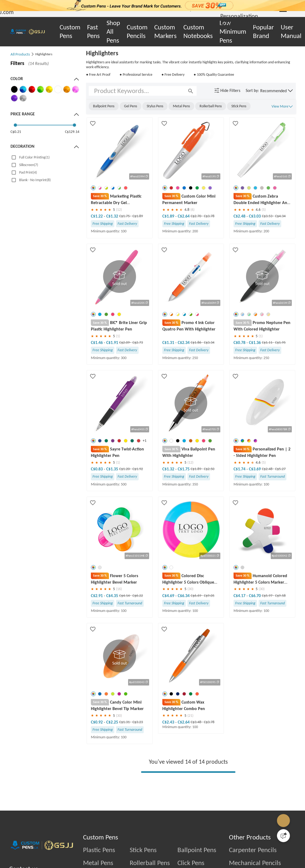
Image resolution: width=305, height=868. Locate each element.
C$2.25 (112, 731)
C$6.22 (138, 604)
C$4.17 (240, 604)
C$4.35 (112, 604)
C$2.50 (209, 469)
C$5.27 (280, 469)
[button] (277, 91)
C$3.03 (255, 216)
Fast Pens (93, 32)
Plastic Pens (99, 859)
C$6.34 (184, 604)
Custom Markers (165, 32)
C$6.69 (196, 604)
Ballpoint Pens (197, 859)
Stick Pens (143, 859)
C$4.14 (125, 604)
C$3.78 (209, 216)
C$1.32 (112, 216)
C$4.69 (169, 604)
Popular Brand (263, 32)
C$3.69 (255, 469)
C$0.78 (240, 343)
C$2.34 (184, 343)
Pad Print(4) (28, 172)
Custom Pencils (137, 32)
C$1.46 (97, 343)
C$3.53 (268, 216)
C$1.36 (255, 343)
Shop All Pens (113, 32)
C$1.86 (196, 343)
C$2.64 (184, 216)
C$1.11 (268, 343)
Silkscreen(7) (29, 165)
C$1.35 (112, 478)
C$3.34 (209, 343)
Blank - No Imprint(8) (35, 180)
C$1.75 (125, 216)
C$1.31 (169, 343)
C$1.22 (97, 216)
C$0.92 (97, 731)
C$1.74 (240, 469)
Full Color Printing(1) (34, 157)
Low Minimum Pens (233, 32)
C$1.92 (138, 478)
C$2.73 (138, 343)
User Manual (291, 32)
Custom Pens (70, 32)
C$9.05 (209, 604)
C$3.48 (196, 731)
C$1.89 (138, 216)
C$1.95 (280, 343)
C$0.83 (97, 478)
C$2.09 (125, 343)
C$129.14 (72, 132)
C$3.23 (138, 731)
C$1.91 (112, 343)
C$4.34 (280, 216)
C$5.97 (268, 604)
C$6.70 (255, 604)
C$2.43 (169, 731)
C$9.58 (280, 604)
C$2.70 (196, 216)
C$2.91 (97, 604)
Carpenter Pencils (253, 859)
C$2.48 (240, 216)
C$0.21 (16, 132)
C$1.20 (125, 478)
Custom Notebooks (198, 32)
